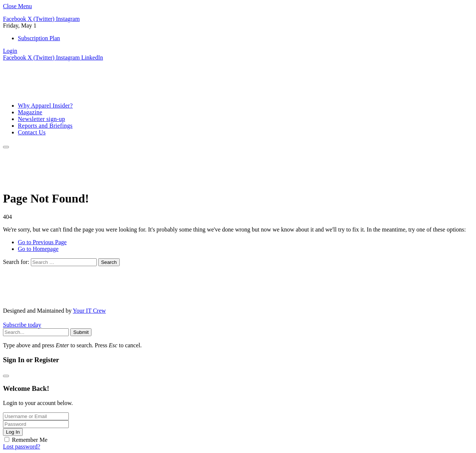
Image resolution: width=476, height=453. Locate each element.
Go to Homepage (38, 249)
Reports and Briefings (45, 126)
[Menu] (6, 147)
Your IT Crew (89, 311)
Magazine (30, 112)
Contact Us (32, 132)
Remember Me (30, 440)
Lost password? (22, 446)
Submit (81, 332)
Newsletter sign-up (41, 119)
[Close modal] (6, 376)
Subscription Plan (39, 38)
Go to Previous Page (42, 242)
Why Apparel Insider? (45, 106)
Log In (13, 432)
